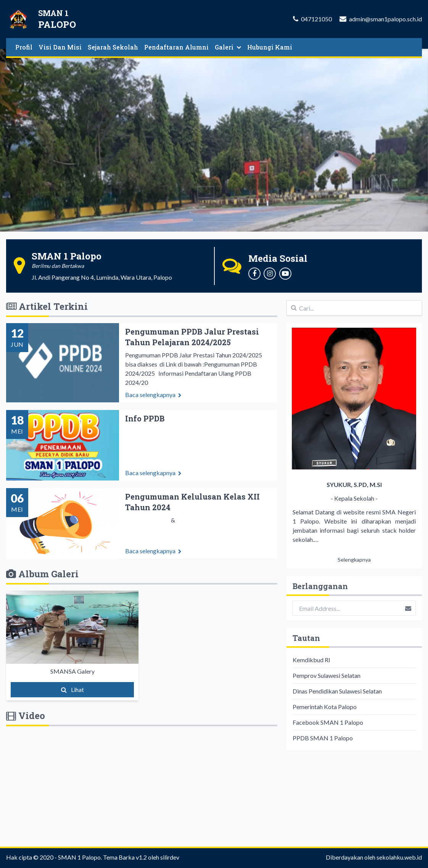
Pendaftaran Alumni (176, 47)
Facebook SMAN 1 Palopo (328, 722)
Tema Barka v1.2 (125, 857)
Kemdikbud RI (311, 660)
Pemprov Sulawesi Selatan (327, 675)
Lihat (72, 689)
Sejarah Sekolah (113, 47)
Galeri (228, 47)
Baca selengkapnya (153, 406)
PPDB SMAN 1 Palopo (323, 738)
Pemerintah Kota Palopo (325, 707)
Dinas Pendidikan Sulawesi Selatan (337, 691)
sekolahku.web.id (399, 857)
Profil (24, 47)
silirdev (170, 857)
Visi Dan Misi (60, 47)
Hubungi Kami (270, 47)
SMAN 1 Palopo (79, 857)
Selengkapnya (354, 560)
